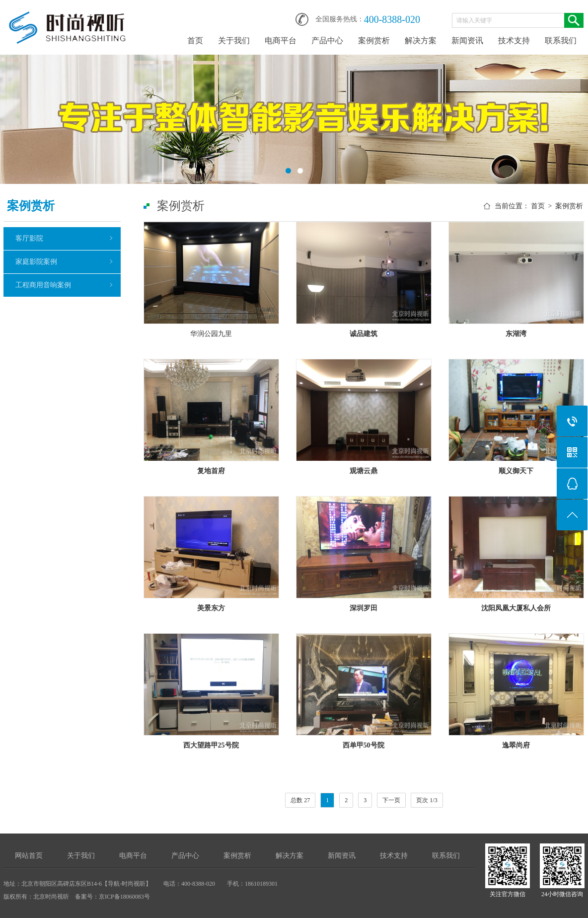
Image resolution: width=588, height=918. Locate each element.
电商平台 (281, 41)
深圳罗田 (364, 608)
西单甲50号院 (364, 745)
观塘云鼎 (364, 471)
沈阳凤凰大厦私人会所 (516, 608)
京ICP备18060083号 (124, 897)
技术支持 (514, 41)
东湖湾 (516, 334)
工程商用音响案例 (43, 285)
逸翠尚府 (516, 745)
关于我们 (234, 41)
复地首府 (211, 471)
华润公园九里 (211, 334)
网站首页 (29, 856)
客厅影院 (29, 238)
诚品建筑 (364, 334)
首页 (195, 41)
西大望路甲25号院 (211, 745)
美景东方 (211, 608)
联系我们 (561, 41)
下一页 (391, 800)
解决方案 (421, 41)
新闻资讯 (467, 41)
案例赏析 (374, 41)
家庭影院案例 (36, 262)
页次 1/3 (427, 800)
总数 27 (300, 800)
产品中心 (327, 41)
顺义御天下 (516, 471)
